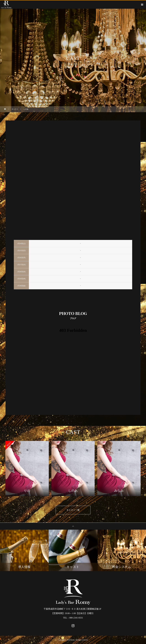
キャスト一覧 (73, 510)
